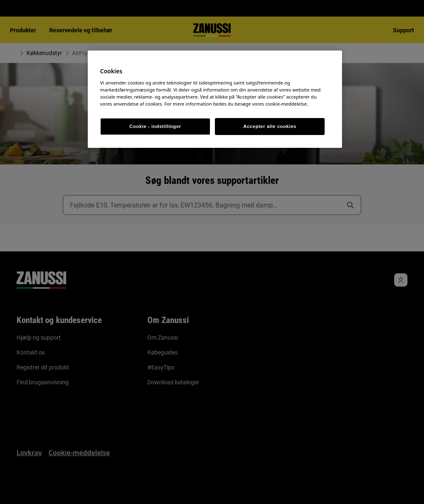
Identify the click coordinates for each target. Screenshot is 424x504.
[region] (215, 99)
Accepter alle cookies (270, 126)
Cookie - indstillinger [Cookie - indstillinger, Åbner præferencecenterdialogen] (155, 126)
